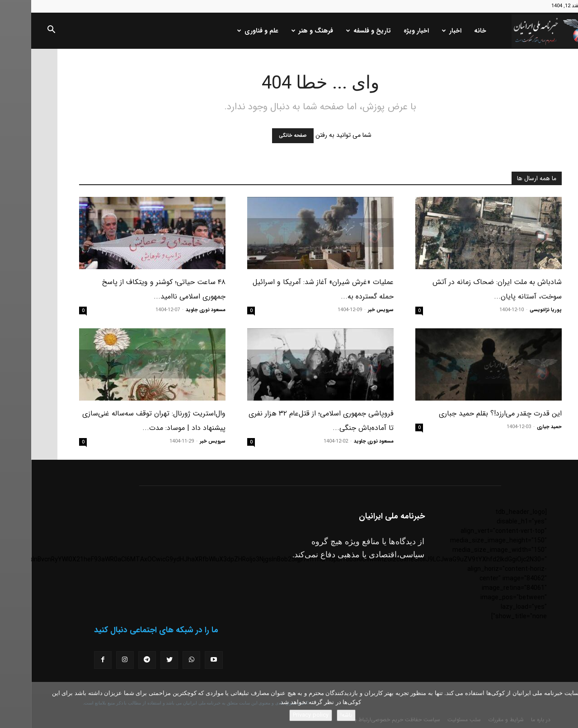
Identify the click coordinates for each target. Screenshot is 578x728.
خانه (449, 31)
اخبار (421, 31)
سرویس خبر (350, 310)
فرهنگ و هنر (281, 31)
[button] (20, 31)
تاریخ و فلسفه (337, 31)
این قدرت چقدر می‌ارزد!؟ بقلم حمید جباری (469, 413)
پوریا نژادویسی (515, 310)
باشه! (315, 715)
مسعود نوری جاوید (174, 310)
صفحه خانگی (262, 136)
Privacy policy (280, 715)
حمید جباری (518, 427)
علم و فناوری (227, 31)
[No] (567, 705)
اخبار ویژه (385, 31)
